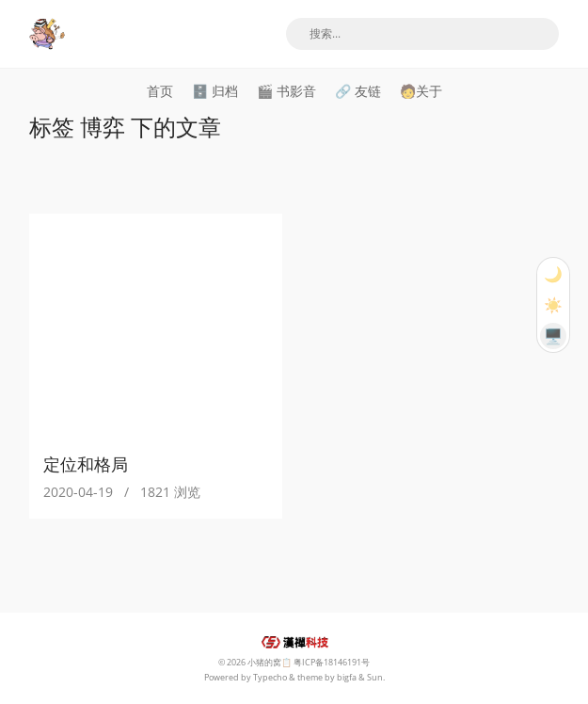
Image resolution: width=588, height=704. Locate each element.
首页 (160, 91)
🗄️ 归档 (215, 91)
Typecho (270, 677)
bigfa (347, 677)
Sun (375, 677)
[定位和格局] (156, 327)
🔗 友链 (358, 91)
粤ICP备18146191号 (332, 662)
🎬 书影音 (286, 91)
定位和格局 (86, 464)
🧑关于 (421, 91)
